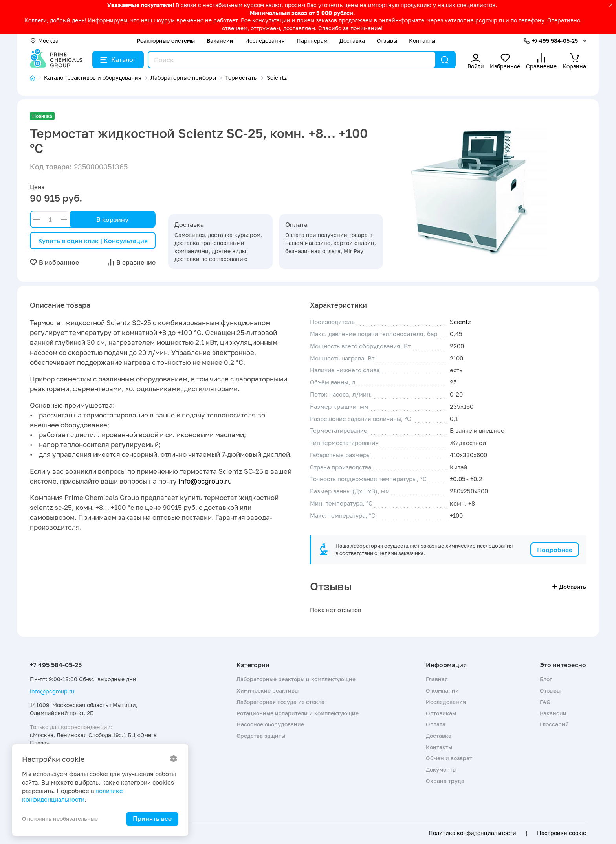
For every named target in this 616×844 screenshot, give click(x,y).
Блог (546, 679)
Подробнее (555, 550)
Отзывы (387, 41)
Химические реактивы (268, 690)
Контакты (422, 41)
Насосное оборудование (270, 724)
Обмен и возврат (449, 758)
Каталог (118, 59)
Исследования (265, 41)
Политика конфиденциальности (472, 833)
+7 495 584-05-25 (555, 41)
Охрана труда (445, 781)
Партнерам (312, 41)
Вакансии (220, 41)
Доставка (352, 41)
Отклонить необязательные (60, 819)
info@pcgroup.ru (205, 481)
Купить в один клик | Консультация (93, 241)
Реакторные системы (166, 41)
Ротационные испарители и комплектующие (298, 713)
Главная (437, 679)
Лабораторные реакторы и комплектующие (296, 679)
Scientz (460, 322)
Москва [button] (44, 41)
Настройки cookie (562, 833)
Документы (441, 770)
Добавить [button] (569, 587)
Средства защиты (261, 736)
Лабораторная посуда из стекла (280, 702)
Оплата (436, 724)
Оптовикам (441, 713)
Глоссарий (554, 724)
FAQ (545, 702)
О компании (442, 690)
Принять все (152, 818)
